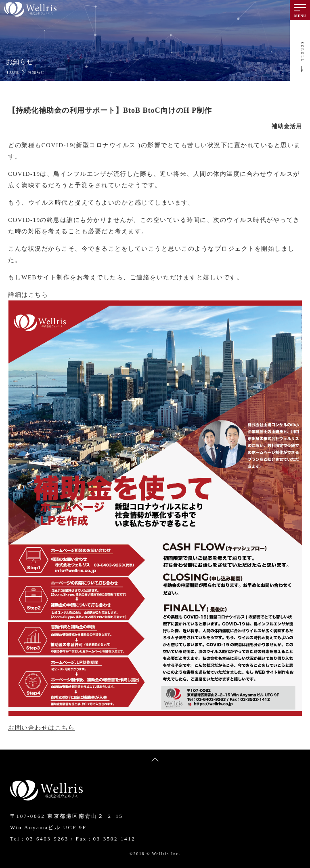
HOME (13, 72)
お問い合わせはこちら (41, 728)
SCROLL (302, 52)
